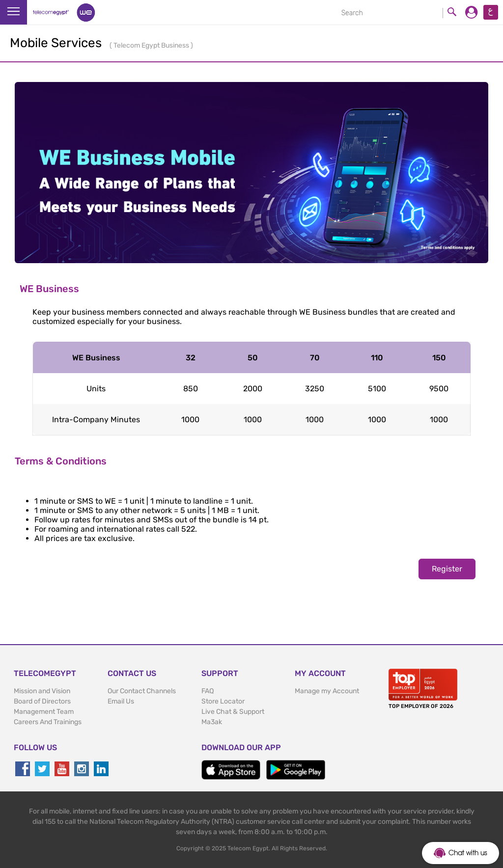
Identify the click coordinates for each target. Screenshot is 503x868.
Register (447, 569)
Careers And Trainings (48, 722)
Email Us (121, 701)
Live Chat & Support (233, 712)
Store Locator (223, 701)
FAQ (208, 691)
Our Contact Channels (142, 691)
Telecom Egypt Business (152, 45)
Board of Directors (42, 701)
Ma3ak (212, 722)
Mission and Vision (42, 691)
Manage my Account (327, 691)
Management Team (44, 712)
